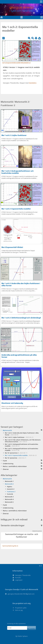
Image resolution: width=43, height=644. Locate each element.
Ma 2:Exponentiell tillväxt (12, 247)
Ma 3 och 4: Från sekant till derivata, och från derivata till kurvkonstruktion (23, 441)
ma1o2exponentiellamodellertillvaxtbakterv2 (16, 63)
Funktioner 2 (11, 492)
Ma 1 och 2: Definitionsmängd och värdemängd (21, 318)
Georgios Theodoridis (23, 575)
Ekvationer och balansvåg (12, 403)
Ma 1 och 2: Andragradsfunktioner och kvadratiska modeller (18, 172)
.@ (21, 594)
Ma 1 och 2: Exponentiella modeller (16, 209)
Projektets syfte (21, 608)
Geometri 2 (11, 489)
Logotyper (19, 580)
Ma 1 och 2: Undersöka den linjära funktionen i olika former (22, 434)
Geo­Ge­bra (33, 83)
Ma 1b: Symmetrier (15, 458)
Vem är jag (19, 610)
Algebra (9, 487)
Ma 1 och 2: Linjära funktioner (14, 135)
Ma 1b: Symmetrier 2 (16, 453)
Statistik (10, 494)
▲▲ (40, 566)
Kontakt (18, 578)
